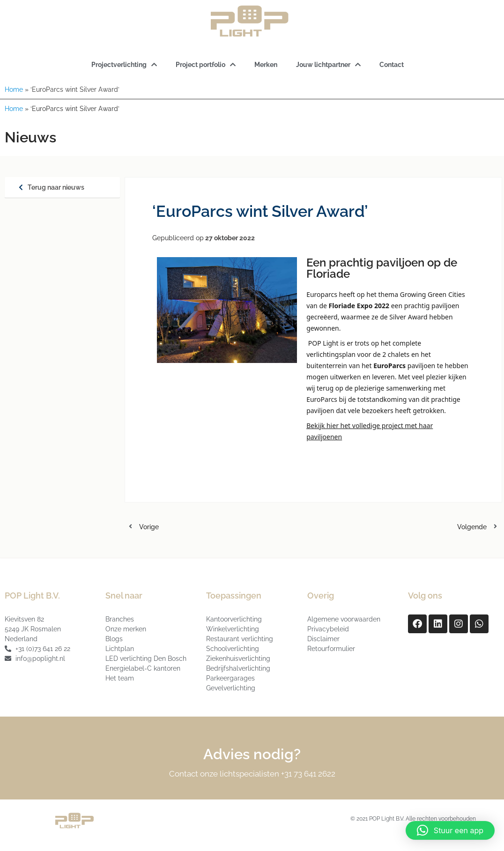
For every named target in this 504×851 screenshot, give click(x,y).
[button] (450, 830)
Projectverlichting (124, 65)
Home (14, 89)
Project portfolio (206, 65)
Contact (392, 65)
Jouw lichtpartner (328, 65)
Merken (266, 65)
